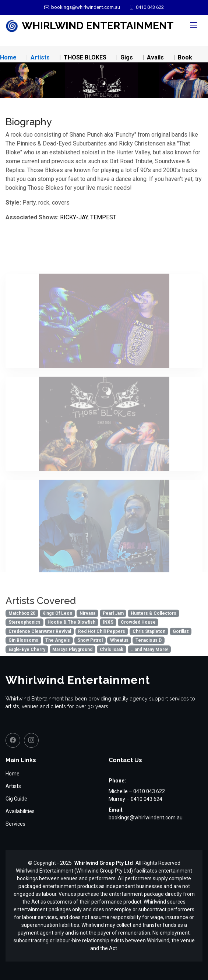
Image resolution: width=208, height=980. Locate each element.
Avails (155, 57)
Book (185, 57)
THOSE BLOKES (85, 57)
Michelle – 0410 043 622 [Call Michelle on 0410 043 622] (137, 791)
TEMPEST (103, 217)
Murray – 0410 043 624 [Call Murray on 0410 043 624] (135, 799)
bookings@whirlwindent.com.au (146, 818)
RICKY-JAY (74, 217)
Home (8, 57)
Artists (40, 57)
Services (15, 824)
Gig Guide (16, 799)
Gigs (127, 57)
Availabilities (20, 811)
